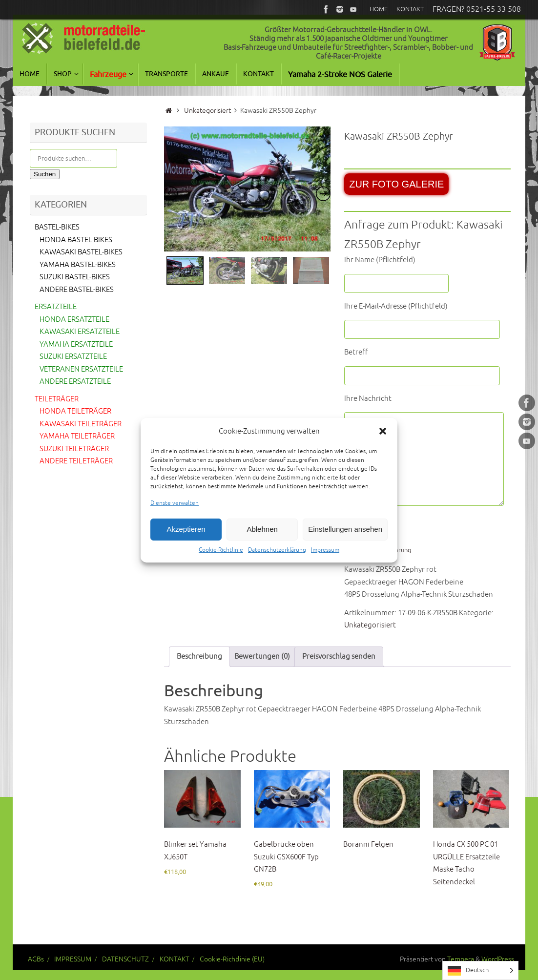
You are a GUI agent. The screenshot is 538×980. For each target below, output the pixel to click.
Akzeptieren (186, 543)
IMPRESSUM (73, 959)
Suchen (45, 174)
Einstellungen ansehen (345, 543)
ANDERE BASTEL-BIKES (77, 290)
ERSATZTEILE (56, 307)
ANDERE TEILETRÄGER (76, 461)
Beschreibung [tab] (199, 657)
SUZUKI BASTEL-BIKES (75, 277)
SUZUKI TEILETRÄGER (74, 449)
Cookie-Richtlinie (221, 563)
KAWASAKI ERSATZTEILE (80, 332)
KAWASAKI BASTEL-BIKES (81, 252)
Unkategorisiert (207, 111)
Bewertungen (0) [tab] (262, 657)
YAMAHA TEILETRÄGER (77, 436)
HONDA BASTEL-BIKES (76, 240)
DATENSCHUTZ (125, 959)
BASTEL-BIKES (57, 227)
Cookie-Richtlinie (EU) (232, 959)
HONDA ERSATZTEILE (74, 320)
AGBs (36, 959)
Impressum (325, 563)
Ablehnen (262, 543)
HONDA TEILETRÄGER (75, 411)
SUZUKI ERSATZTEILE (73, 357)
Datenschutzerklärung (277, 563)
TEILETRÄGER (57, 399)
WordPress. (498, 959)
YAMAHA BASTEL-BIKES (78, 265)
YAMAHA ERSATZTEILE (76, 344)
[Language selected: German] (480, 970)
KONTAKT (175, 959)
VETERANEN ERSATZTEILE (81, 369)
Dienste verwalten (175, 517)
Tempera (461, 959)
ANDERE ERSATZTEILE (75, 382)
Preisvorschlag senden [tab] (339, 657)
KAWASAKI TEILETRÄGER (81, 424)
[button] (383, 445)
